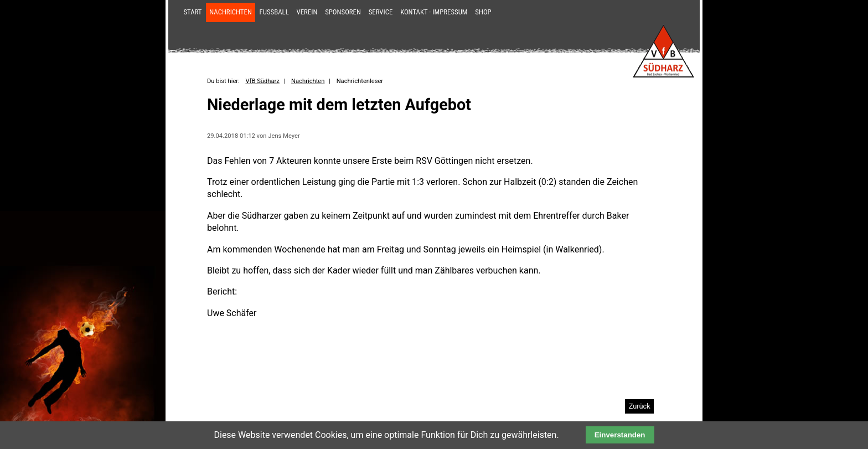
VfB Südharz (262, 81)
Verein (307, 12)
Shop (483, 12)
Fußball (274, 12)
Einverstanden (620, 435)
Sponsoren (343, 12)
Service (381, 12)
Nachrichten (231, 12)
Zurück (640, 406)
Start (192, 12)
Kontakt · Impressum (434, 12)
